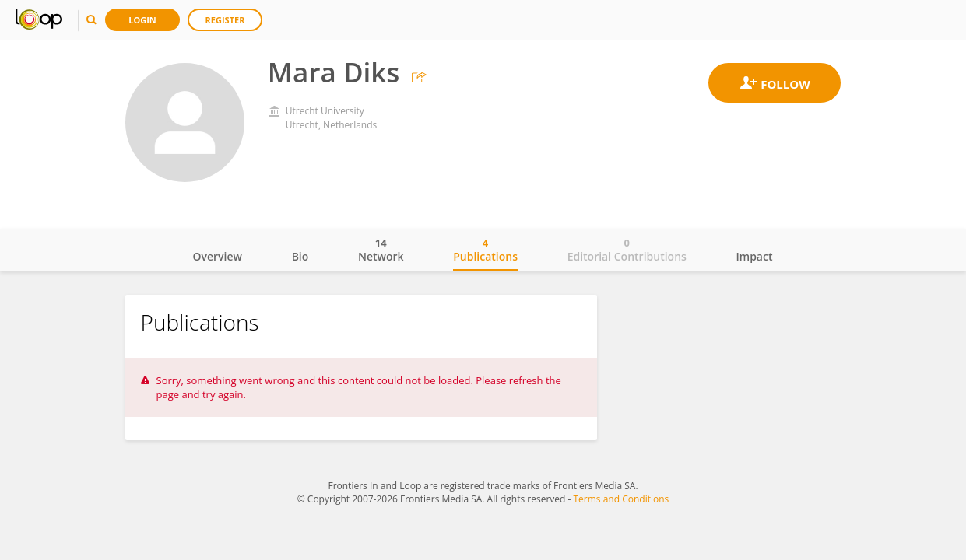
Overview (218, 256)
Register (225, 20)
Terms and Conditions (621, 499)
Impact (755, 256)
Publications (485, 250)
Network (381, 250)
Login (142, 20)
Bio (300, 256)
